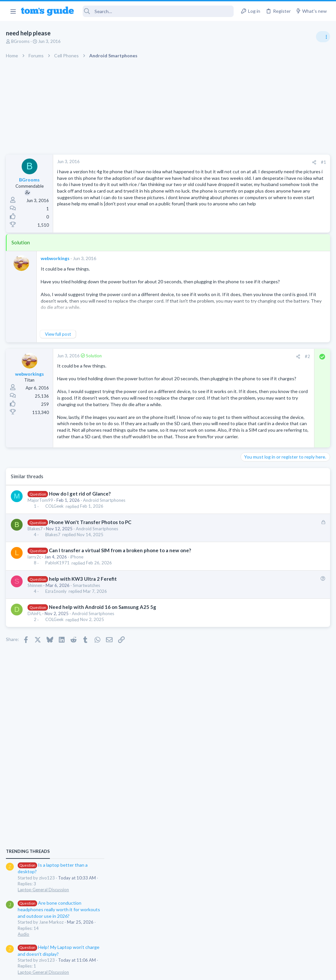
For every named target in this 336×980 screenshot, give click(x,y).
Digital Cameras (258, 627)
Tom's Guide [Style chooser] (283, 943)
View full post (59, 342)
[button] (13, 11)
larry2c (35, 603)
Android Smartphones (105, 547)
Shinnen (36, 631)
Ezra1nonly (56, 638)
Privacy (185, 971)
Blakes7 (36, 575)
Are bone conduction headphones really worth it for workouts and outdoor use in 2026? (284, 413)
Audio (249, 437)
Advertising (97, 971)
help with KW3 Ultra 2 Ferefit (83, 625)
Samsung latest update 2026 (283, 520)
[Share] (209, 162)
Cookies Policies (143, 971)
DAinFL (35, 660)
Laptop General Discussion (268, 393)
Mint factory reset (272, 488)
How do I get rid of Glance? (80, 540)
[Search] (158, 11)
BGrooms (21, 41)
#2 (202, 364)
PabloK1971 (58, 609)
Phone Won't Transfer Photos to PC (90, 568)
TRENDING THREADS (253, 354)
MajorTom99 (41, 547)
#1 (218, 162)
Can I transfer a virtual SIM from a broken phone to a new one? (120, 597)
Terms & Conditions (230, 971)
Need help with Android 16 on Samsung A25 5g (103, 653)
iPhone (77, 603)
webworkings (56, 266)
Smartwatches (87, 631)
